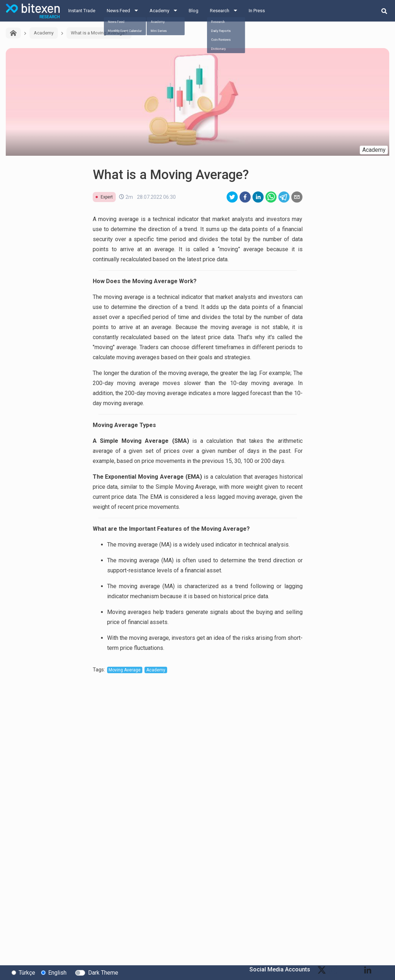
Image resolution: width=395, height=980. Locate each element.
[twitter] (232, 197)
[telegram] (284, 197)
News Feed (118, 11)
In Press (257, 11)
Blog (194, 11)
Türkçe (27, 972)
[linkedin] (258, 197)
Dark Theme (103, 972)
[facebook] (245, 197)
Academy (159, 11)
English (57, 972)
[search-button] (384, 11)
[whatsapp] (271, 197)
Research (220, 11)
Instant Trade (82, 11)
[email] (297, 197)
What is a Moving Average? (99, 33)
